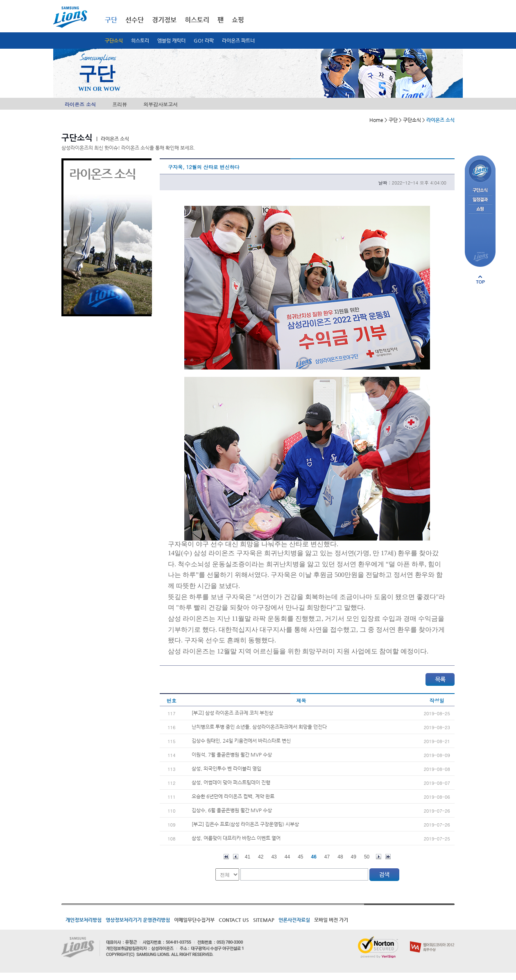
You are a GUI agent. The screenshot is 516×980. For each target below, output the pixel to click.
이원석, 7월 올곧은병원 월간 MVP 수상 (232, 755)
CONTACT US (234, 920)
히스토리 (140, 41)
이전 (236, 857)
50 (367, 857)
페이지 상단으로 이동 (480, 279)
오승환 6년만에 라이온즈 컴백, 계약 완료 (233, 796)
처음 (226, 857)
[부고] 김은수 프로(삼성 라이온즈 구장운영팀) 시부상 (245, 824)
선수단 (135, 20)
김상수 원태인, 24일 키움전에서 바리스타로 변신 (241, 741)
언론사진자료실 (294, 920)
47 (327, 857)
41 (248, 857)
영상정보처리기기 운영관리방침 (138, 920)
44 (287, 857)
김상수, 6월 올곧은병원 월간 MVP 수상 (232, 810)
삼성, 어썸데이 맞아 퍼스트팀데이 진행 (231, 782)
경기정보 (164, 20)
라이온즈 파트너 (238, 41)
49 (354, 857)
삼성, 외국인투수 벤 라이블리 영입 (226, 768)
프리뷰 (120, 104)
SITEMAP (264, 920)
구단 (111, 20)
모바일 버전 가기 (331, 920)
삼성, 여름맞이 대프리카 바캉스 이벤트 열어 (236, 838)
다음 (379, 857)
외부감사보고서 (161, 104)
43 (274, 857)
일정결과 (480, 200)
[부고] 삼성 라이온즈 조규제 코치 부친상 (232, 713)
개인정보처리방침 (84, 920)
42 (261, 857)
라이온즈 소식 (80, 104)
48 (340, 857)
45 (300, 857)
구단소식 (114, 41)
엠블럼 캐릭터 (171, 41)
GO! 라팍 (204, 41)
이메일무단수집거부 (194, 920)
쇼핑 (238, 20)
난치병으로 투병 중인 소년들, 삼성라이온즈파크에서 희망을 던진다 (259, 727)
